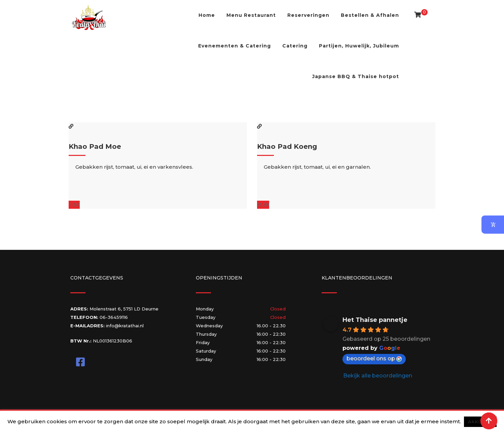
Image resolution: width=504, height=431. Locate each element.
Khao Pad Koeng (287, 146)
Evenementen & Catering (235, 46)
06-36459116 (114, 317)
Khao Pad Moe (95, 146)
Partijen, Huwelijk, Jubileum (359, 46)
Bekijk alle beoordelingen (378, 376)
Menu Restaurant (251, 15)
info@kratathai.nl (125, 326)
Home (207, 15)
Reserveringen (308, 15)
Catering (295, 46)
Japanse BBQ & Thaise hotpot (356, 76)
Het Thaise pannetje (375, 320)
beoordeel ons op (374, 358)
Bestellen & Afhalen (370, 15)
